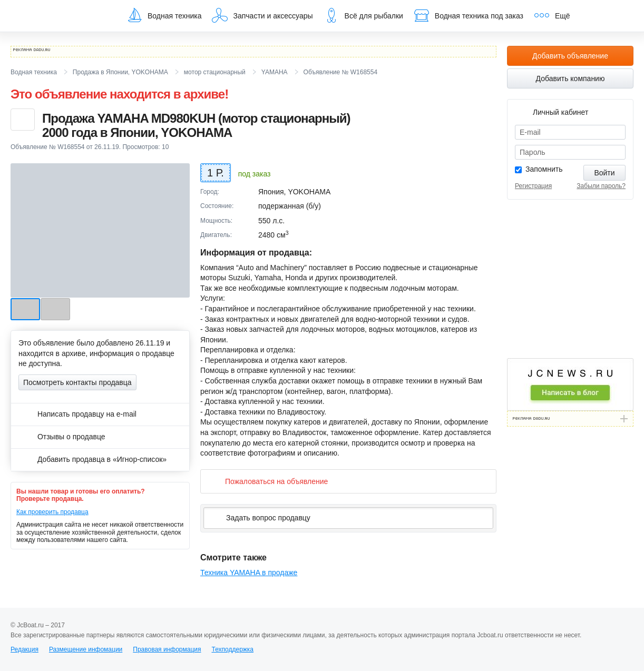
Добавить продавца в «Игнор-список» (92, 459)
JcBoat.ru (61, 16)
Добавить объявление (570, 56)
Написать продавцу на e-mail (77, 414)
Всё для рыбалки (363, 15)
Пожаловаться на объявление (268, 481)
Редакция (25, 649)
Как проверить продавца (52, 512)
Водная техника (164, 15)
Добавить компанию (570, 78)
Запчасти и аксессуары (262, 15)
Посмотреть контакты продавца (77, 382)
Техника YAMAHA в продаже (249, 573)
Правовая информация (167, 649)
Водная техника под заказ (469, 15)
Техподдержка (232, 649)
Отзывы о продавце (62, 437)
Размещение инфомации (86, 649)
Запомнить (544, 169)
